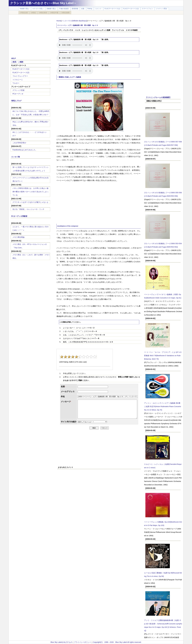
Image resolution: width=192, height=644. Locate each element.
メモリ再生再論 (18, 237)
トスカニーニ (18, 80)
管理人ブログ (16, 101)
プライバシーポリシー (83, 642)
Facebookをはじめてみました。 (25, 150)
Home (59, 21)
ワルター (16, 83)
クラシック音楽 (18, 90)
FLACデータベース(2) (21, 73)
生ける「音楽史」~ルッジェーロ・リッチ (28, 209)
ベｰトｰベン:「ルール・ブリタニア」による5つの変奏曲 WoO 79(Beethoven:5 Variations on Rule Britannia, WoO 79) (163, 356)
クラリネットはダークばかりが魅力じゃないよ (30, 202)
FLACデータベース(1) (21, 69)
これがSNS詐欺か (19, 143)
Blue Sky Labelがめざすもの (61, 642)
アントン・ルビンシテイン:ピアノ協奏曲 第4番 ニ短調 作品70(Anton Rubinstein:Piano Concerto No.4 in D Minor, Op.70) (163, 406)
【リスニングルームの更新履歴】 (158, 97)
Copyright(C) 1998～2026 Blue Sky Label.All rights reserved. (117, 642)
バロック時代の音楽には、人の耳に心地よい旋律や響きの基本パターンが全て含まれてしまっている (30, 192)
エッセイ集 (16, 157)
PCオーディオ (18, 94)
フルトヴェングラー (20, 76)
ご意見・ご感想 (17, 62)
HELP (14, 58)
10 (95, 357)
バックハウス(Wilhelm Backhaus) (74, 21)
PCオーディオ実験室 (19, 216)
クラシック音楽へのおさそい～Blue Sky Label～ (43, 3)
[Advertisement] (31, 34)
